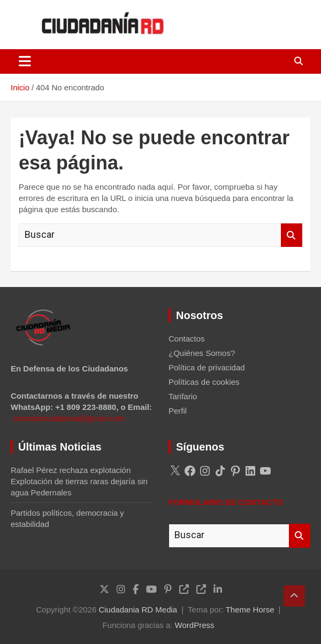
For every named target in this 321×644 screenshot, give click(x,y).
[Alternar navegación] (25, 61)
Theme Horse (250, 610)
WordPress (195, 625)
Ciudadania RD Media (138, 610)
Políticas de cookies (204, 382)
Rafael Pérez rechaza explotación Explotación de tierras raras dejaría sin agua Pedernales (79, 481)
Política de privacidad (207, 367)
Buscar (292, 235)
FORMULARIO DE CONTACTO (226, 502)
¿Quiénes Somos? (202, 353)
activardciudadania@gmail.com (69, 418)
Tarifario (183, 396)
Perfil (178, 411)
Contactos (187, 339)
